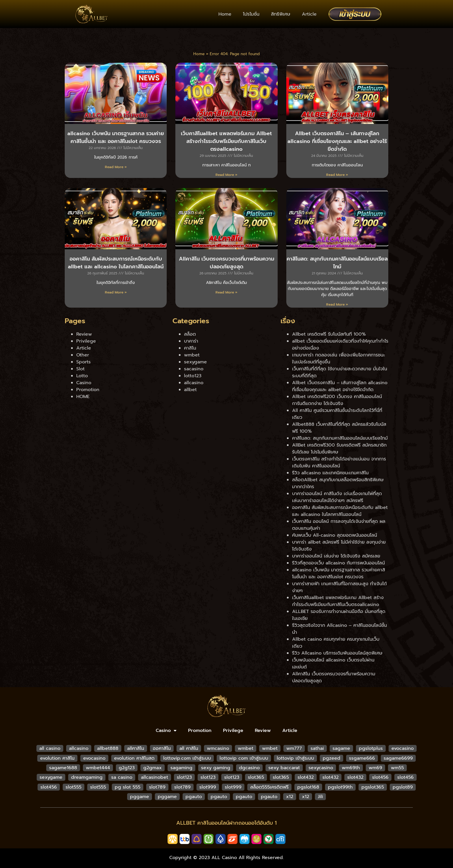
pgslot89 (403, 787)
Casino (84, 383)
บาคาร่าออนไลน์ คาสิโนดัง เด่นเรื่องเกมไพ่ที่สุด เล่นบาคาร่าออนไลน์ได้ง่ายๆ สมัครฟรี (337, 497)
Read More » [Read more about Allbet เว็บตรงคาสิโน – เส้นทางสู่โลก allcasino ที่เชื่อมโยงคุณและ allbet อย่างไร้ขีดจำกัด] (337, 175)
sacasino (194, 369)
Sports (83, 362)
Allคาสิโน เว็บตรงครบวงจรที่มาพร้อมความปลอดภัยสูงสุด (226, 263)
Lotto (82, 376)
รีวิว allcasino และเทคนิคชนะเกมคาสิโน (330, 473)
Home (225, 14)
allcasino (194, 383)
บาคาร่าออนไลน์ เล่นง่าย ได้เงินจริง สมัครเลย (336, 556)
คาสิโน (190, 348)
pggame (140, 797)
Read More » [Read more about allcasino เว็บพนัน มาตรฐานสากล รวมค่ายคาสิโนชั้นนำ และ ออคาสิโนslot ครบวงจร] (116, 167)
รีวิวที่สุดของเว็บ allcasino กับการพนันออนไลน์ (338, 563)
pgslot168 (308, 787)
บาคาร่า (191, 341)
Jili (320, 797)
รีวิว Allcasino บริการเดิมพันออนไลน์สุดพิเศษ (337, 653)
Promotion (88, 390)
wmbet (192, 355)
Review (84, 334)
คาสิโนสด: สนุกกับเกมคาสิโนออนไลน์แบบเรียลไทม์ (337, 263)
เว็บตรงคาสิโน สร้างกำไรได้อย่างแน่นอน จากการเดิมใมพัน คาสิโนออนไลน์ (339, 462)
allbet (190, 390)
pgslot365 (373, 787)
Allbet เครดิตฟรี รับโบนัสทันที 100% (329, 334)
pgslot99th (340, 787)
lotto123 (193, 376)
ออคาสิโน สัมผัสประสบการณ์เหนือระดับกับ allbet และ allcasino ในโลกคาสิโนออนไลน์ (116, 263)
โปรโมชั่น (251, 14)
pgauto (194, 797)
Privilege (86, 341)
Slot (80, 369)
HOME (83, 397)
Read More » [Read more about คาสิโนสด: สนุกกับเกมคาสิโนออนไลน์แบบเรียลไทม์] (337, 304)
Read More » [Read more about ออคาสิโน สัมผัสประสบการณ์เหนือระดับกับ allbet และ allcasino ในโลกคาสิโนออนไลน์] (116, 292)
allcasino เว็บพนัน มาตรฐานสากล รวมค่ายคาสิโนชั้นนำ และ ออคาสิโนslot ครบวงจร (116, 137)
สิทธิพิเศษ (281, 14)
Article (309, 14)
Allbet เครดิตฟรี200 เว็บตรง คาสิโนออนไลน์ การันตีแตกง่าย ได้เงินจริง (337, 400)
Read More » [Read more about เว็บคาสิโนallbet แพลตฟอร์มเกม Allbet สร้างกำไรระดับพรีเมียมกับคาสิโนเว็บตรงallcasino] (226, 175)
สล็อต (190, 334)
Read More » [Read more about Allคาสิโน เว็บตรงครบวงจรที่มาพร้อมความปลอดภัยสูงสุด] (226, 292)
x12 (290, 797)
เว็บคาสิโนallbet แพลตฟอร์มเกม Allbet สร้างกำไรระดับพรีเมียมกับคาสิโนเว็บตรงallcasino (226, 141)
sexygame (195, 362)
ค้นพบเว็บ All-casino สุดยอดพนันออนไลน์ (335, 535)
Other (83, 355)
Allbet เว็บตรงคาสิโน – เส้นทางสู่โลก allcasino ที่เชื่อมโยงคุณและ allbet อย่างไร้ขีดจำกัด (337, 141)
